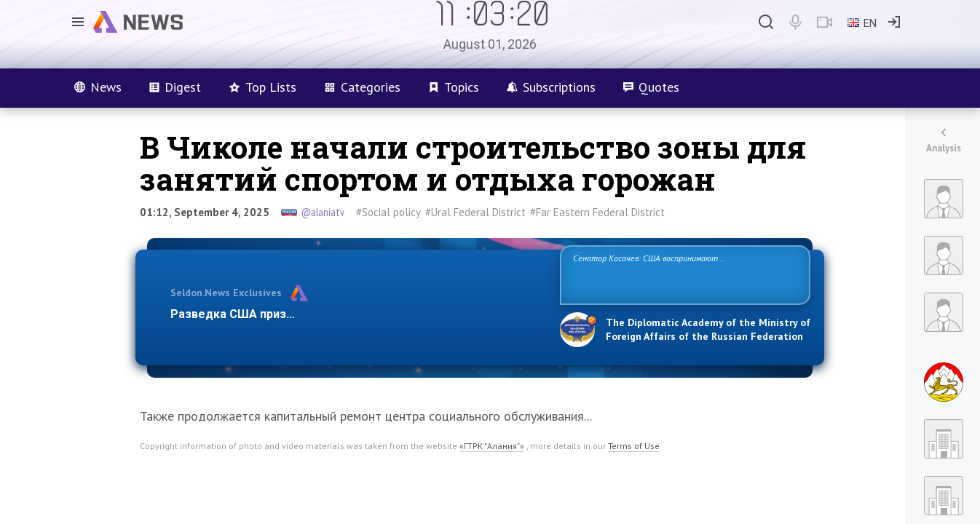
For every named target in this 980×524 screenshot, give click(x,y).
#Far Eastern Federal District (597, 212)
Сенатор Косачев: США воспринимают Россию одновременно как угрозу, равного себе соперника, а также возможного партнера (683, 274)
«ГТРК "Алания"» (492, 446)
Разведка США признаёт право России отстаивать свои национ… (357, 314)
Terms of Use (634, 446)
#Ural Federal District (475, 212)
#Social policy (388, 212)
